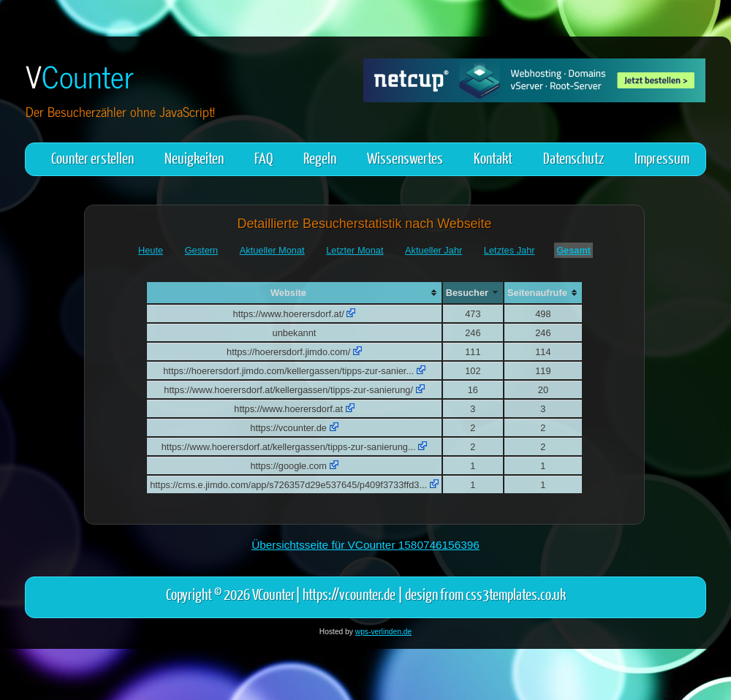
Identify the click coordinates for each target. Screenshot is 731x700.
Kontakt (493, 157)
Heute (151, 250)
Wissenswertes (405, 157)
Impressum (662, 157)
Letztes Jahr (510, 250)
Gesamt (573, 250)
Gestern (202, 250)
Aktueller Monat (272, 250)
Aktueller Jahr (433, 250)
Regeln (320, 157)
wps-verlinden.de (383, 632)
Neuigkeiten (194, 157)
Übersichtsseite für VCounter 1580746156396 (365, 545)
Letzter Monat (355, 250)
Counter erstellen (92, 157)
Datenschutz (573, 157)
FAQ (264, 157)
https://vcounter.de (349, 594)
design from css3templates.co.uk (485, 594)
